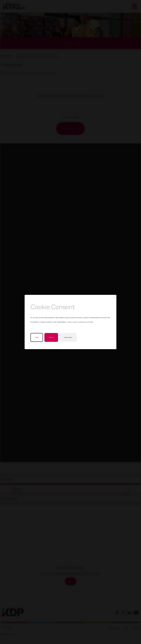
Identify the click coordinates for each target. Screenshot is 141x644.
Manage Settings (68, 338)
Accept (37, 338)
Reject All (51, 338)
